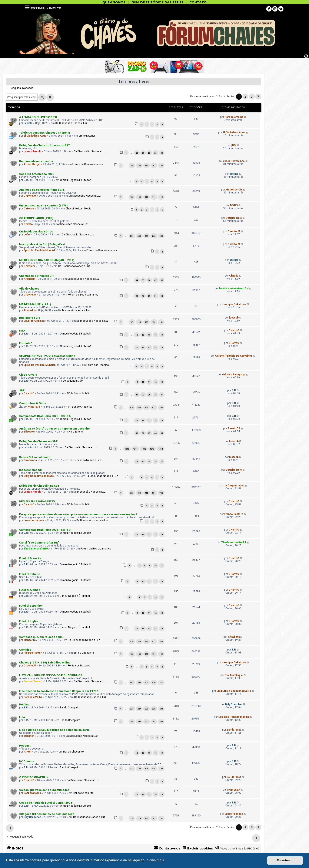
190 (147, 654)
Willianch (29, 736)
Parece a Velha (234, 117)
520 (139, 641)
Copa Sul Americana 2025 (37, 174)
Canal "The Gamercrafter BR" (39, 543)
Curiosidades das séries (36, 231)
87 (155, 280)
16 (143, 335)
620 (139, 407)
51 (155, 296)
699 (139, 493)
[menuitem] (198, 848)
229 (154, 709)
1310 (127, 449)
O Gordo (29, 209)
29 (155, 153)
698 (132, 493)
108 (132, 197)
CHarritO (234, 330)
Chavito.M (30, 196)
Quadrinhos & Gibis (33, 403)
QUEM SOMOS (114, 2)
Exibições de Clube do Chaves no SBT (45, 145)
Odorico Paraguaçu (234, 375)
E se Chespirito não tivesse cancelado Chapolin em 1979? (59, 691)
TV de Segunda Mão (71, 381)
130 (154, 322)
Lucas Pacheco (234, 814)
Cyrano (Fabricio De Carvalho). (234, 356)
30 (162, 153)
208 (154, 722)
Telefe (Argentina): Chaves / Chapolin (45, 133)
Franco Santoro (234, 514)
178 (132, 818)
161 (147, 165)
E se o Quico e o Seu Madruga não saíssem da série (54, 730)
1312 (144, 449)
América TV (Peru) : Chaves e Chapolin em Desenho (54, 429)
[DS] (234, 145)
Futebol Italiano (30, 574)
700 (147, 493)
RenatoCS (234, 428)
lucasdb (234, 318)
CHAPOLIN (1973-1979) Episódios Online (47, 356)
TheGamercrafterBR (36, 549)
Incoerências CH (31, 470)
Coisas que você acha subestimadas (44, 790)
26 (137, 153)
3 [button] (252, 97)
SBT (22, 390)
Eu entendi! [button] (285, 860)
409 (147, 683)
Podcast (25, 746)
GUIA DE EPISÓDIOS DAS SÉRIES (157, 2)
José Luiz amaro (34, 520)
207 (147, 722)
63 (149, 433)
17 (149, 335)
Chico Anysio (28, 375)
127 (132, 322)
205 (132, 722)
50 (149, 296)
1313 (152, 449)
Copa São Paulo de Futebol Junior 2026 (46, 803)
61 (137, 433)
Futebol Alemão (30, 590)
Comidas (25, 650)
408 (139, 683)
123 (132, 769)
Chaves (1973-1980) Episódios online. (45, 663)
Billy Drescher (234, 704)
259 (132, 236)
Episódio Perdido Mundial (39, 250)
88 (162, 280)
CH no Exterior (87, 136)
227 (139, 709)
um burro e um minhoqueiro (234, 691)
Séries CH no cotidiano (35, 457)
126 (154, 769)
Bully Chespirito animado (39, 476)
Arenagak (29, 279)
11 (149, 382)
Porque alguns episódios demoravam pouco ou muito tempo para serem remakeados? (78, 514)
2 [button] (245, 97)
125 (147, 769)
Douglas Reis (234, 218)
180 (147, 818)
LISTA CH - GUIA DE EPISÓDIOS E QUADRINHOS (51, 675)
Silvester (29, 432)
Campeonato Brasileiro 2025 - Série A (45, 416)
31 (162, 395)
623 (161, 407)
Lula (22, 717)
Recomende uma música (36, 161)
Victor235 (34, 407)
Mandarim (30, 640)
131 (161, 322)
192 (161, 654)
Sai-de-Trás (234, 730)
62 (143, 433)
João (27, 235)
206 (139, 722)
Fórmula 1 (26, 343)
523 (161, 641)
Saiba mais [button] (155, 860)
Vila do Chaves (29, 289)
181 (154, 818)
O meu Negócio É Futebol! (75, 180)
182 (161, 818)
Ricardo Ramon (33, 653)
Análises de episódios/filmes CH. (42, 190)
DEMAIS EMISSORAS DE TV (37, 501)
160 (139, 165)
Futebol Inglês (29, 621)
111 (154, 197)
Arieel (27, 752)
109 (139, 197)
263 (161, 236)
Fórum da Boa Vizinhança (88, 164)
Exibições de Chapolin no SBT (39, 486)
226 (132, 709)
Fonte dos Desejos (98, 365)
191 (154, 654)
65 (162, 433)
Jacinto (28, 123)
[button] (258, 97)
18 (155, 335)
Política (24, 704)
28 (149, 153)
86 (149, 280)
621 (147, 407)
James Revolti (32, 151)
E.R (26, 180)
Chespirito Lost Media (78, 209)
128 (139, 322)
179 (139, 818)
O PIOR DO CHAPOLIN (34, 777)
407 (132, 683)
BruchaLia (30, 310)
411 (161, 683)
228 (147, 709)
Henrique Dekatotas (234, 304)
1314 (161, 449)
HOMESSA (234, 790)
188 (132, 654)
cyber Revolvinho (234, 161)
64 (155, 433)
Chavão (28, 224)
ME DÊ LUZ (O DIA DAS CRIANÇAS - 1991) (47, 260)
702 (161, 493)
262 (154, 236)
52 (162, 296)
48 (137, 296)
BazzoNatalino (32, 793)
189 (139, 654)
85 (143, 280)
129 (147, 322)
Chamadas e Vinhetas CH (36, 276)
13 (162, 382)
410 (154, 683)
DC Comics (27, 761)
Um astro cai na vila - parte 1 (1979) (43, 205)
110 (147, 197)
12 (155, 382)
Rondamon (30, 460)
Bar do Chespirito (82, 407)
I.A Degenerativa (234, 486)
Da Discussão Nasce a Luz (71, 123)
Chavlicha (29, 266)
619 (132, 407)
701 (154, 493)
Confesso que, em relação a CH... (42, 637)
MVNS (234, 205)
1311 (135, 449)
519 (132, 641)
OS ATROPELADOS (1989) (36, 218)
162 (154, 165)
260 (139, 236)
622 (154, 407)
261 (147, 236)
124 (139, 769)
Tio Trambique (234, 675)
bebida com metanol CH (234, 288)
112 (161, 197)
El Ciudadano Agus (35, 136)
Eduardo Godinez (34, 321)
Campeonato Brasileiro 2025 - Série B (45, 530)
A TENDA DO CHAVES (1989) (38, 117)
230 (161, 709)
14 (155, 420)
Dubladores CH (29, 318)
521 (147, 641)
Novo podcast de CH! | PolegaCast (42, 244)
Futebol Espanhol (31, 606)
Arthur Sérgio (32, 164)
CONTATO (198, 2)
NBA (22, 331)
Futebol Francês (30, 558)
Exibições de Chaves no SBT (38, 441)
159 (132, 165)
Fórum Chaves (33, 681)
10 (143, 382)
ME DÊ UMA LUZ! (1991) (35, 304)
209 (161, 722)
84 (137, 280)
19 (162, 335)
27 (143, 153)
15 (137, 335)
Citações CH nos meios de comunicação (47, 814)
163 (161, 165)
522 (154, 641)
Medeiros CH (234, 190)
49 (143, 296)
